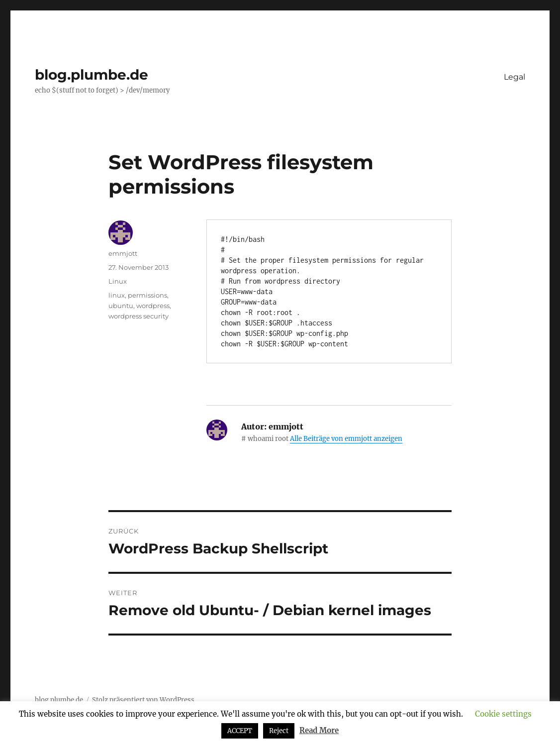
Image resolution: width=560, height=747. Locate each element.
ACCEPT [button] (240, 731)
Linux (118, 281)
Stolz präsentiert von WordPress (143, 700)
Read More (319, 730)
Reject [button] (279, 731)
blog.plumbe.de (92, 75)
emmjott (123, 253)
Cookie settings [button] (503, 714)
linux (117, 295)
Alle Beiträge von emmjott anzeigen (346, 439)
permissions (147, 295)
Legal (514, 77)
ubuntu (121, 306)
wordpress (153, 306)
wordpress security (139, 316)
